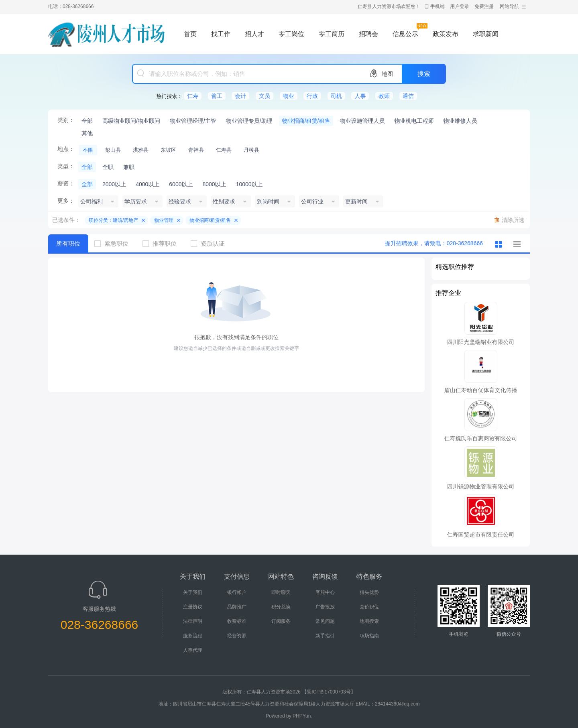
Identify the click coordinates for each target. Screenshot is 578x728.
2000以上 (114, 184)
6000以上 (181, 184)
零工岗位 (291, 34)
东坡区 (168, 150)
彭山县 (113, 150)
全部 (87, 121)
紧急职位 (114, 243)
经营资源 (237, 636)
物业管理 (164, 220)
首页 (190, 34)
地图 (387, 74)
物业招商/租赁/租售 (306, 121)
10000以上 (249, 184)
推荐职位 (163, 243)
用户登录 (460, 6)
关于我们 (193, 592)
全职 (108, 167)
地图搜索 (369, 621)
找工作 (221, 34)
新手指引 (325, 636)
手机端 (438, 6)
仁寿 (193, 96)
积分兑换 (281, 607)
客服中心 (325, 592)
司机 (336, 96)
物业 (289, 96)
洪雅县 (141, 150)
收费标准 (237, 621)
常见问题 (325, 621)
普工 (217, 96)
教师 (384, 96)
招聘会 (368, 34)
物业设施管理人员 (362, 121)
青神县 (196, 150)
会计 (240, 96)
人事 (360, 96)
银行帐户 (237, 592)
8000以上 (214, 184)
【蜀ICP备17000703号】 (329, 692)
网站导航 (509, 6)
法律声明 (193, 621)
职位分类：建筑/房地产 (113, 220)
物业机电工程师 (414, 121)
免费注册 (484, 6)
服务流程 (193, 636)
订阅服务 (281, 621)
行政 (312, 96)
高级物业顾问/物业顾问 (131, 121)
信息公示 (405, 34)
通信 (408, 96)
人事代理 (193, 650)
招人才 (254, 34)
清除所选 (513, 220)
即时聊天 (281, 592)
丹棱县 (251, 150)
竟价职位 (369, 607)
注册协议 (193, 607)
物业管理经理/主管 (193, 121)
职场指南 (369, 636)
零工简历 (332, 34)
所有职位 (68, 243)
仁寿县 (224, 150)
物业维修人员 (460, 121)
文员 (265, 96)
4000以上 (148, 184)
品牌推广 (237, 607)
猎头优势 (369, 592)
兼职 (129, 167)
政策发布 (446, 34)
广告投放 (325, 607)
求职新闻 (486, 34)
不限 (88, 150)
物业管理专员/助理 (249, 121)
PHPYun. (302, 716)
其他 (87, 133)
